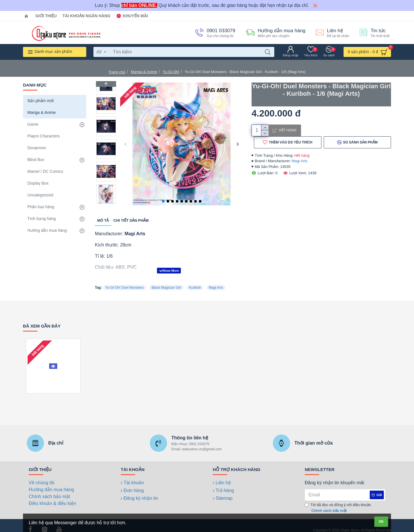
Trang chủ (117, 72)
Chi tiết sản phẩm (131, 220)
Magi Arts (300, 163)
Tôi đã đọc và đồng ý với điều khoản (338, 501)
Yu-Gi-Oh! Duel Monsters (124, 280)
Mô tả (103, 220)
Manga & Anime (144, 72)
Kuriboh (195, 280)
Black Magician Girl (166, 280)
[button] (125, 144)
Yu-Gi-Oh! (171, 72)
